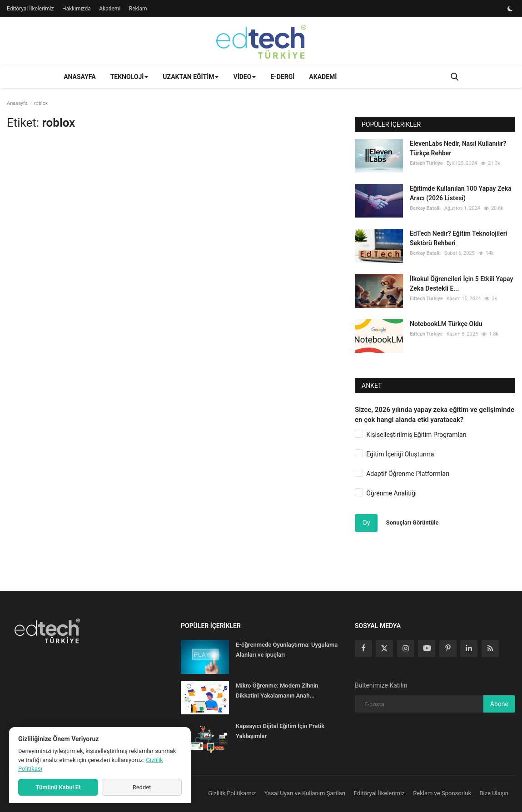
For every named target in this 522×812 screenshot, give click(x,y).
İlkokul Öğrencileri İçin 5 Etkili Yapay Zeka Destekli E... (461, 284)
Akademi (110, 9)
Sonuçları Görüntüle (413, 522)
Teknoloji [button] (129, 77)
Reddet (142, 787)
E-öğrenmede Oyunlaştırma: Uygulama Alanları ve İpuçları (287, 650)
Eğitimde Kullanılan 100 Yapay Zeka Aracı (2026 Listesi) (461, 193)
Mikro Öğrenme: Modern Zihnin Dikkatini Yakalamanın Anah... (277, 691)
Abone (499, 704)
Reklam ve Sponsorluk (442, 793)
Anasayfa (80, 77)
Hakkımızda (77, 9)
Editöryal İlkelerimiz (30, 9)
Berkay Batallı (425, 208)
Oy (366, 523)
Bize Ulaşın (494, 793)
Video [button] (244, 77)
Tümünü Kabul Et (58, 787)
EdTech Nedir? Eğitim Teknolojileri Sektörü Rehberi (458, 238)
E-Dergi (282, 77)
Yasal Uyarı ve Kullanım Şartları (305, 793)
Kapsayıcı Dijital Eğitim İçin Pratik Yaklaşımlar (280, 731)
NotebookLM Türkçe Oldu (446, 324)
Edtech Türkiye (426, 163)
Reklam (138, 9)
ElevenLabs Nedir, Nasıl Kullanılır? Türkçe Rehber (458, 148)
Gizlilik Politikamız (232, 793)
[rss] (490, 649)
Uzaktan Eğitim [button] (191, 77)
